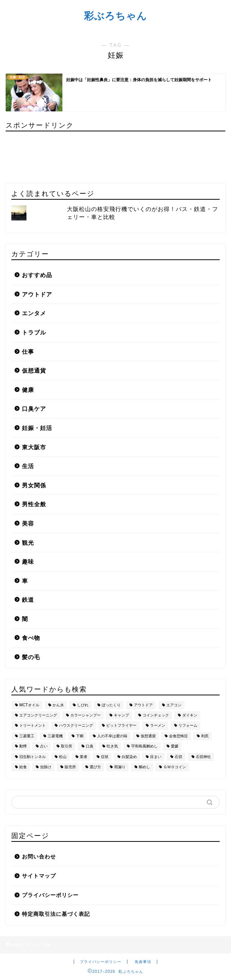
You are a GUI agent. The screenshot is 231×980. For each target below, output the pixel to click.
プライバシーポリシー (50, 895)
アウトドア (37, 294)
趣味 (28, 562)
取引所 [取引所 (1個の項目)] (67, 747)
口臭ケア (34, 409)
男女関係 (34, 485)
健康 (28, 390)
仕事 (28, 352)
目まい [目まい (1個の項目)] (156, 757)
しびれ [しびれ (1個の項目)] (83, 705)
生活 (28, 466)
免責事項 (143, 962)
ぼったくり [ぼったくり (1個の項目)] (111, 705)
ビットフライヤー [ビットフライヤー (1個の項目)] (121, 726)
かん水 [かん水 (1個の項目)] (58, 705)
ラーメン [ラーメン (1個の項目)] (158, 726)
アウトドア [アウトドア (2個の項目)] (143, 705)
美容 (28, 523)
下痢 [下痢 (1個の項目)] (80, 736)
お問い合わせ (39, 857)
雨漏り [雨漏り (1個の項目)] (120, 767)
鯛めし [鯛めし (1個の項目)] (144, 767)
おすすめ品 (37, 275)
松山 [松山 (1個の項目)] (63, 757)
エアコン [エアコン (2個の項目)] (174, 705)
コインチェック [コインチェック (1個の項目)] (156, 715)
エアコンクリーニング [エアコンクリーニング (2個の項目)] (38, 715)
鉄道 (28, 600)
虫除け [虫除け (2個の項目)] (46, 767)
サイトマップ (39, 876)
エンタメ (34, 313)
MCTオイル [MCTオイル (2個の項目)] (29, 705)
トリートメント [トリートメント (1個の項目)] (33, 726)
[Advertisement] (40, 154)
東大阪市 (34, 447)
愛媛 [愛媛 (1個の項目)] (175, 747)
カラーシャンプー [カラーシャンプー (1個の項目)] (85, 715)
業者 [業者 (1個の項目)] (84, 757)
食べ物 (31, 638)
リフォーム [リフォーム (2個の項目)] (188, 726)
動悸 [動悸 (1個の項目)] (23, 747)
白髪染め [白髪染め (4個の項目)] (129, 757)
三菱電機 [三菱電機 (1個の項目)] (55, 736)
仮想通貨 (34, 371)
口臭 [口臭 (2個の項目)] (90, 747)
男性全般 (34, 504)
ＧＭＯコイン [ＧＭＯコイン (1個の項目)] (175, 767)
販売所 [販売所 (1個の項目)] (70, 767)
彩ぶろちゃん (115, 15)
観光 (28, 543)
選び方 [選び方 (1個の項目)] (95, 767)
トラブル (34, 332)
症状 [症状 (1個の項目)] (105, 757)
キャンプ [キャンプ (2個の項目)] (121, 715)
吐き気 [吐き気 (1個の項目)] (112, 747)
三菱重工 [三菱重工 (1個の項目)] (27, 736)
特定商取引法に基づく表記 (56, 914)
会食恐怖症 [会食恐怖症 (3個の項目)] (178, 736)
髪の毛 (31, 657)
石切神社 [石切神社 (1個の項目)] (203, 757)
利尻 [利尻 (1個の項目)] (205, 736)
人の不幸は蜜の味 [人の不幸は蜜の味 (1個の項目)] (112, 736)
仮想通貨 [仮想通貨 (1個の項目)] (148, 736)
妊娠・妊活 (37, 428)
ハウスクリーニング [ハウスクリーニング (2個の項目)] (76, 726)
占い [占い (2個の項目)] (44, 747)
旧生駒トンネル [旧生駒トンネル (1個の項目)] (33, 757)
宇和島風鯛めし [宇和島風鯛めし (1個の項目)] (144, 747)
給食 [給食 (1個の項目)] (23, 767)
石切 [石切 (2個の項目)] (178, 757)
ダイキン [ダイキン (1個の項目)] (190, 715)
